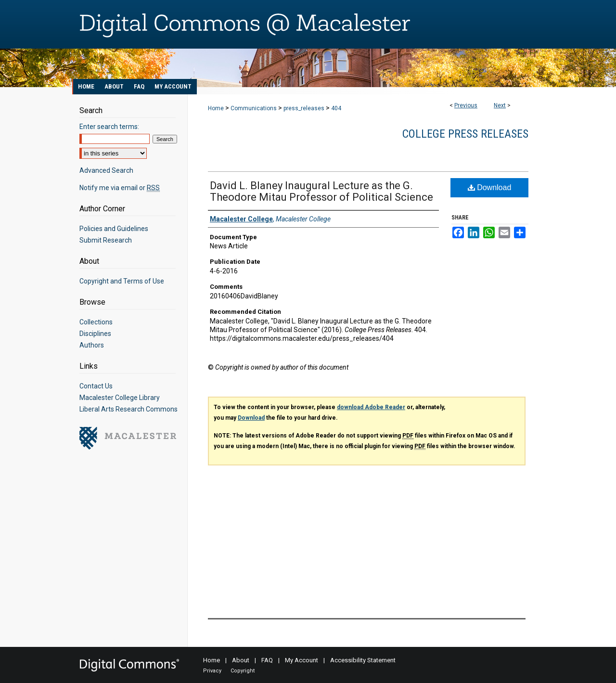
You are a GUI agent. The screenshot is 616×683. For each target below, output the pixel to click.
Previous (466, 105)
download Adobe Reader (371, 407)
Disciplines (95, 334)
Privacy (212, 671)
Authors (92, 345)
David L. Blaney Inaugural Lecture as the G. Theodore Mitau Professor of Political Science (321, 191)
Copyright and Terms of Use (122, 281)
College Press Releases (465, 134)
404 (336, 108)
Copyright (243, 671)
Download (490, 187)
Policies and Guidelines (114, 229)
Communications (254, 108)
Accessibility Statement (363, 660)
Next (500, 105)
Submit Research (106, 240)
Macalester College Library (120, 398)
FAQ (267, 660)
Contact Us (96, 386)
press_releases (304, 108)
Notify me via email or (120, 188)
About (241, 660)
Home (216, 108)
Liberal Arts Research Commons (128, 409)
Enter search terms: (109, 127)
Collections (96, 322)
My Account (302, 660)
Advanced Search (106, 170)
